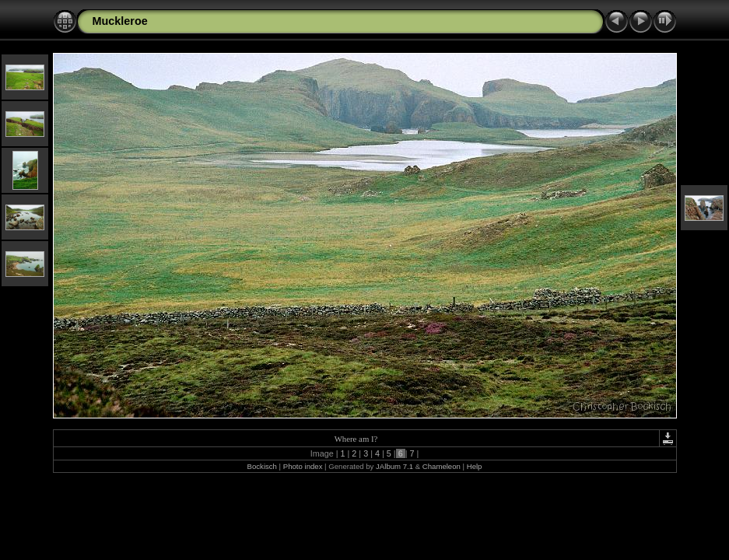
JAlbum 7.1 (394, 466)
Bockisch (262, 466)
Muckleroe (120, 21)
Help (475, 466)
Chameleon (442, 466)
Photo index (303, 466)
